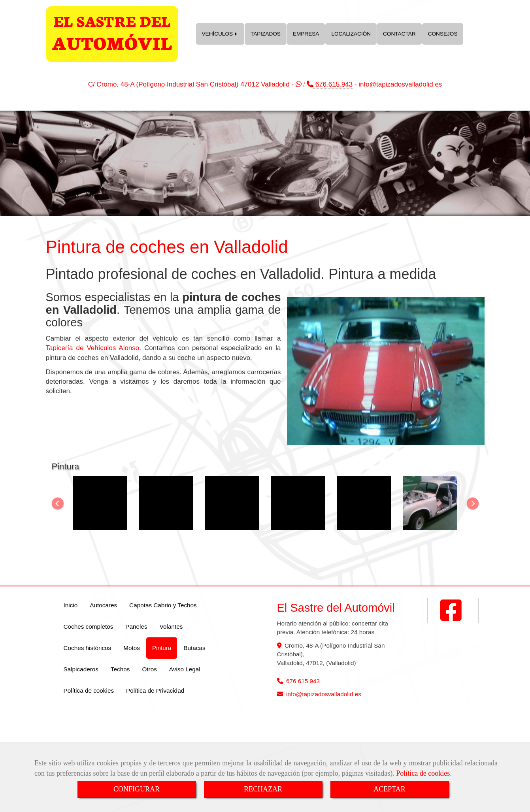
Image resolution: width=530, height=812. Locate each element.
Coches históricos (88, 648)
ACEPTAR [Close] (389, 789)
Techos (120, 669)
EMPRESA (306, 34)
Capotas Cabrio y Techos (163, 605)
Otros (149, 669)
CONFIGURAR (137, 789)
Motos (132, 648)
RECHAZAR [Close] (263, 789)
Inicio (71, 605)
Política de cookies (423, 773)
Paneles (136, 626)
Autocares (103, 605)
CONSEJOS (443, 34)
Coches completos (89, 626)
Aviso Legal (185, 669)
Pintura (162, 648)
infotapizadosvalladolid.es (400, 84)
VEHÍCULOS (220, 34)
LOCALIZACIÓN (351, 34)
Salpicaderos (81, 669)
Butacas (194, 648)
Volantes (171, 626)
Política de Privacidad (155, 690)
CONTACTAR (399, 34)
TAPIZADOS (266, 34)
